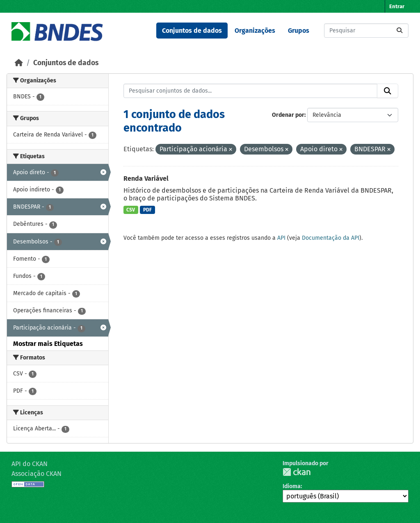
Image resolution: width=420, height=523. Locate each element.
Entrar (397, 6)
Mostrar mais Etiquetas (48, 344)
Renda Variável (146, 179)
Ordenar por (288, 115)
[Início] (19, 63)
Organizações (255, 31)
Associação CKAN (37, 474)
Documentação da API (331, 238)
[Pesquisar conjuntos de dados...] (366, 31)
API (281, 238)
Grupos (299, 31)
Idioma (292, 486)
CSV (131, 210)
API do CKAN (30, 464)
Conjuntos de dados (192, 31)
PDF (147, 210)
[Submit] (399, 31)
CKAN (297, 472)
